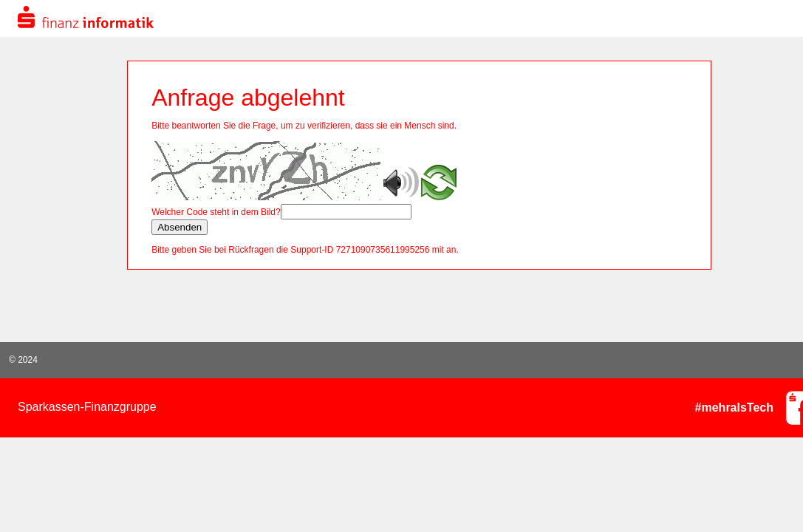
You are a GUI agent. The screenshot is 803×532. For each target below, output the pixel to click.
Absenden (180, 227)
